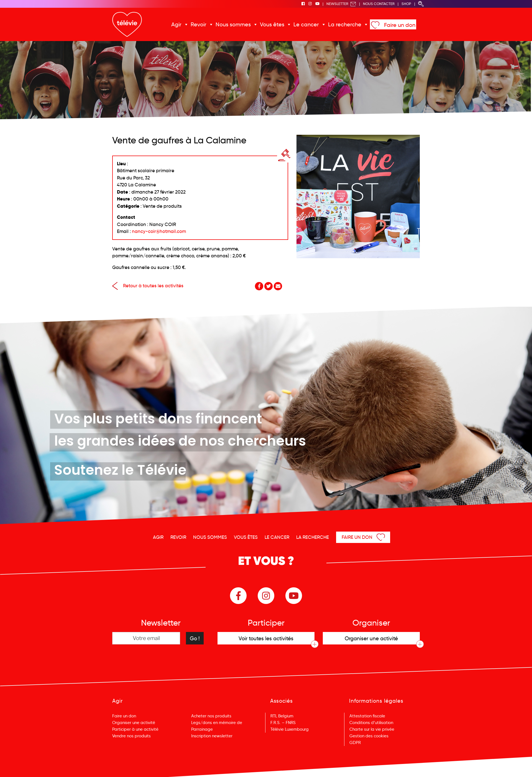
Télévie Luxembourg (290, 729)
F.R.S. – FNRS (283, 723)
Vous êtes (272, 24)
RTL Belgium (282, 716)
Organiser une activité (134, 723)
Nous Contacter (379, 4)
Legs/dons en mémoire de (217, 723)
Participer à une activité (135, 729)
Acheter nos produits (211, 716)
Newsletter (341, 4)
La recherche (345, 24)
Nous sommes (233, 24)
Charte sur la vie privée (372, 729)
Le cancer (306, 24)
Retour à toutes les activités (148, 286)
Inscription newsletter (212, 736)
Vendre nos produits (131, 736)
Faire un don (400, 25)
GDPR (355, 743)
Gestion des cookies (369, 736)
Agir (176, 24)
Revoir (199, 24)
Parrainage (202, 729)
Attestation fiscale (367, 716)
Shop (406, 4)
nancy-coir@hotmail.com (159, 231)
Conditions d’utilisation (371, 723)
